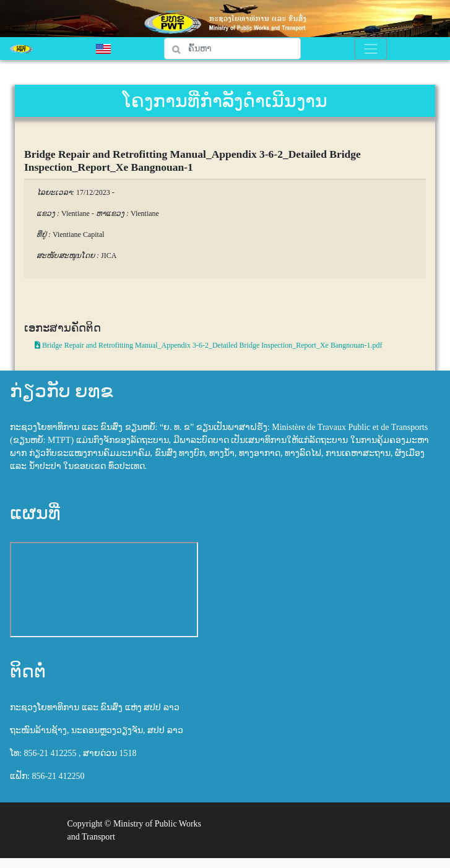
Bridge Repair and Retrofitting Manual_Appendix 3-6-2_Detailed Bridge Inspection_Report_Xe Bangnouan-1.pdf (209, 345)
